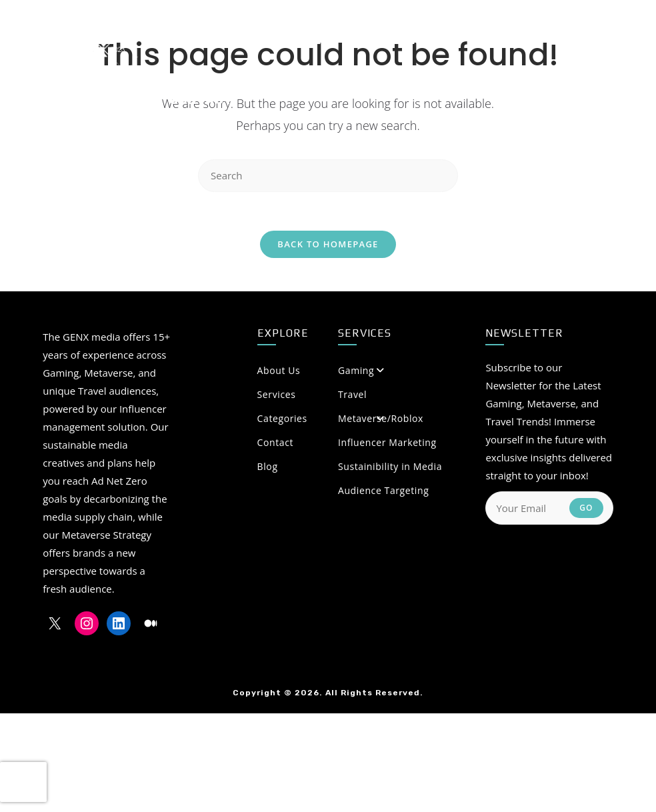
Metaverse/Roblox (381, 420)
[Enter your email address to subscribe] (549, 509)
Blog (268, 468)
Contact (276, 444)
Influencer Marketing (387, 444)
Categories (321, 420)
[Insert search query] (328, 176)
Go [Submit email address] (586, 509)
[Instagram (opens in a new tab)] (532, 39)
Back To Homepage (328, 245)
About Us (321, 372)
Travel (352, 396)
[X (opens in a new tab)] (508, 39)
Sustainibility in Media (390, 468)
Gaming (356, 372)
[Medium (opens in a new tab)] (581, 39)
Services (277, 396)
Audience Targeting (383, 492)
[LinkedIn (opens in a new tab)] (555, 39)
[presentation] (23, 782)
